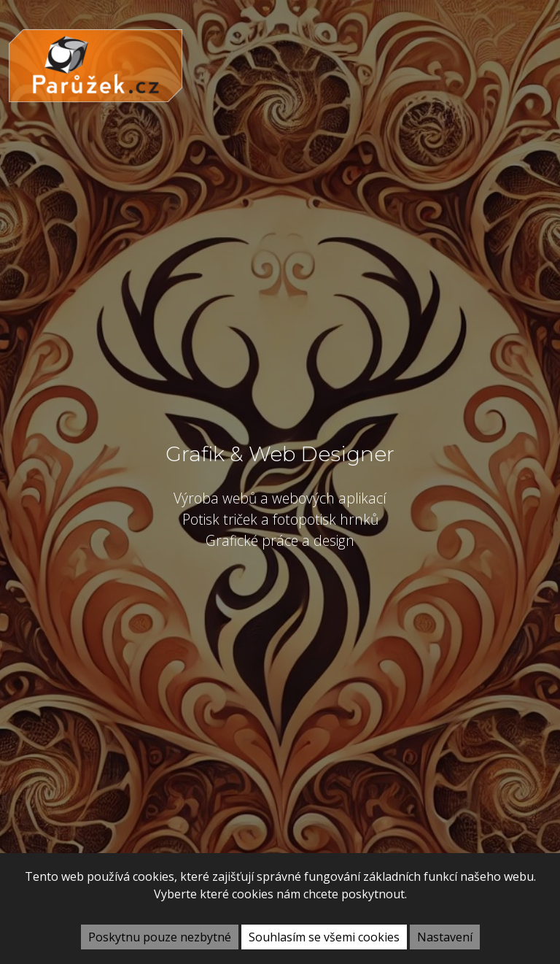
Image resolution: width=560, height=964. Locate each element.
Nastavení (445, 937)
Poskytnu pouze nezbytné (160, 937)
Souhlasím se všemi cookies (324, 937)
